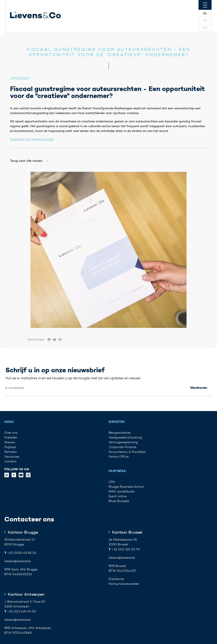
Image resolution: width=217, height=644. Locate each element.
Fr (205, 20)
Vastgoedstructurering (125, 437)
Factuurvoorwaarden (124, 584)
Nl (205, 13)
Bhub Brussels (119, 501)
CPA (112, 482)
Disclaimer (116, 579)
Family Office (119, 457)
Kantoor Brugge (23, 532)
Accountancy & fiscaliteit (127, 452)
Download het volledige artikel (32, 139)
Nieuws (10, 442)
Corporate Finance (122, 447)
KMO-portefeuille (121, 491)
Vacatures (12, 457)
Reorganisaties (120, 433)
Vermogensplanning (123, 442)
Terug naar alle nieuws (26, 161)
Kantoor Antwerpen (26, 594)
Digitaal (10, 447)
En (205, 28)
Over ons (11, 433)
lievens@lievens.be (18, 561)
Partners (10, 452)
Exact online (118, 496)
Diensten (11, 437)
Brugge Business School (126, 487)
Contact (10, 461)
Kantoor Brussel (127, 532)
